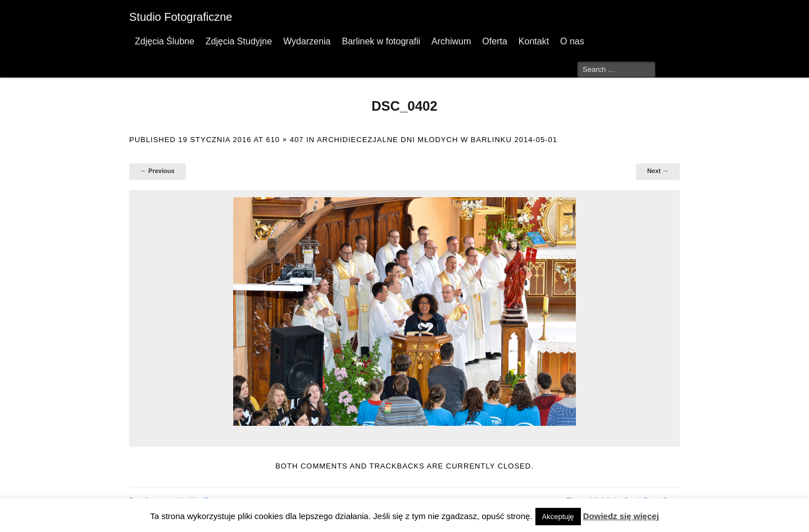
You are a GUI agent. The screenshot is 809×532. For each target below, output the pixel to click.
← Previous (158, 171)
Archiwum (451, 41)
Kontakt (534, 41)
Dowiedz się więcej (621, 516)
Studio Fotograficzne (181, 17)
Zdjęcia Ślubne (165, 41)
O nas (572, 41)
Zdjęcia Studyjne (239, 41)
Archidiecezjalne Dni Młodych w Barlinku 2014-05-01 (437, 140)
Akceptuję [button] (558, 517)
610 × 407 (285, 140)
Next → (658, 171)
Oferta (494, 41)
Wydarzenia (307, 41)
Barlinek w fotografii (381, 41)
